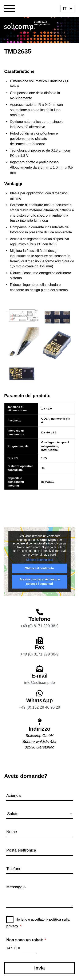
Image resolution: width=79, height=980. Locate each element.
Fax (40, 647)
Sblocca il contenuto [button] (39, 568)
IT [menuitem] (65, 9)
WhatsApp (39, 700)
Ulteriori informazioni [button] (40, 560)
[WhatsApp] (39, 693)
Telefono (39, 619)
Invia (40, 968)
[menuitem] (68, 8)
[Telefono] (40, 612)
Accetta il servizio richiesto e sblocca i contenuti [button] (39, 582)
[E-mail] (40, 669)
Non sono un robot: (26, 940)
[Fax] (40, 640)
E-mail (39, 676)
